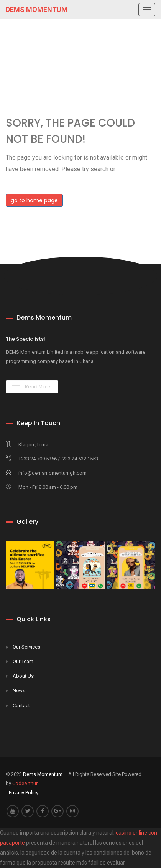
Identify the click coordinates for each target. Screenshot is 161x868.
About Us (23, 676)
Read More (31, 387)
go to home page (34, 200)
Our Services (26, 647)
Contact (21, 705)
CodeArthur (25, 783)
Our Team (23, 661)
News (19, 691)
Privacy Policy (24, 793)
